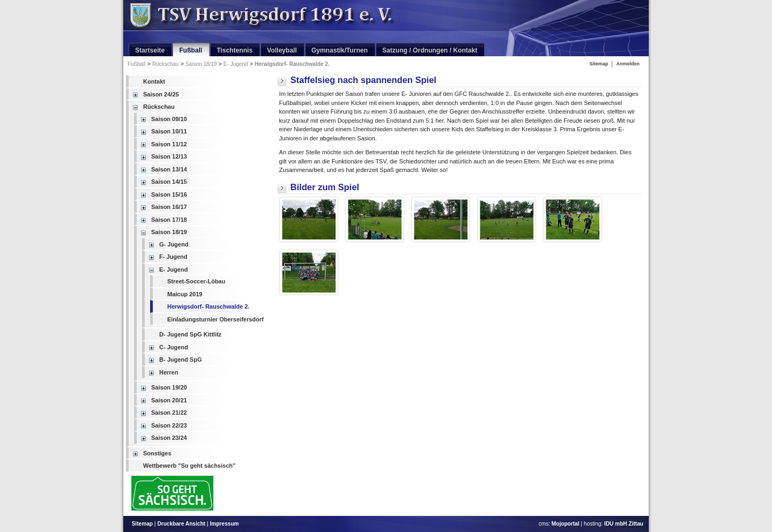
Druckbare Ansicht (181, 524)
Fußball (136, 64)
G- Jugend (174, 244)
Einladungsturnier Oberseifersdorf (216, 319)
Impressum (224, 524)
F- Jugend (173, 257)
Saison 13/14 (169, 169)
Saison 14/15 (169, 182)
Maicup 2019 (185, 294)
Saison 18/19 (201, 64)
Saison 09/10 (169, 119)
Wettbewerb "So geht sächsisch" (189, 466)
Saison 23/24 (169, 438)
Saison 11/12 (169, 144)
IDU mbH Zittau (624, 524)
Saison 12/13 (169, 156)
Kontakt (154, 81)
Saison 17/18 (169, 220)
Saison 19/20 (169, 387)
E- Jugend (236, 64)
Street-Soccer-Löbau (196, 281)
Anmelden (628, 64)
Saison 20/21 (169, 400)
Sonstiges (157, 453)
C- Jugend (174, 347)
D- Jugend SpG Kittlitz (190, 334)
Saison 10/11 (169, 131)
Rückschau (165, 64)
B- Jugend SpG (180, 359)
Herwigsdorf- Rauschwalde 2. (292, 64)
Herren (169, 372)
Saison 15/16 (169, 194)
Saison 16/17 (169, 207)
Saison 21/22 (169, 413)
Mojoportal (566, 524)
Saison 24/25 (161, 94)
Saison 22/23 (169, 425)
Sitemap (599, 64)
